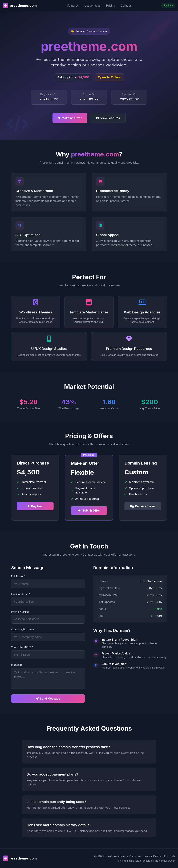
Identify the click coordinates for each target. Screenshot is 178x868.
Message (17, 665)
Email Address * (21, 594)
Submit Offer (89, 510)
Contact (126, 6)
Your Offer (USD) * (22, 647)
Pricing (111, 6)
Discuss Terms (143, 506)
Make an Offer (70, 118)
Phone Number (20, 612)
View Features (108, 118)
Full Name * (18, 576)
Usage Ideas (92, 6)
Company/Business (23, 629)
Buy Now (35, 506)
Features (73, 6)
